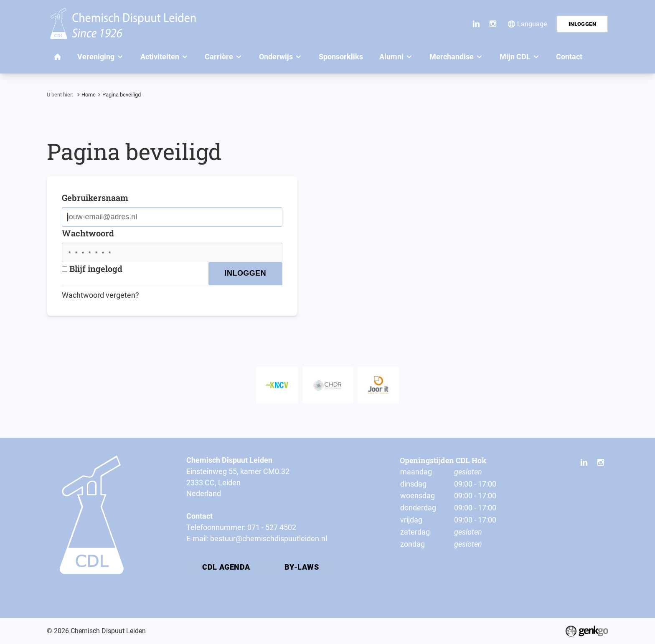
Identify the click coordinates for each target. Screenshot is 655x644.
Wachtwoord (88, 233)
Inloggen (582, 24)
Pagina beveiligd (122, 95)
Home (89, 95)
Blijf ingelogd (92, 269)
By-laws (302, 567)
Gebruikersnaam (95, 198)
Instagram (493, 24)
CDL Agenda (226, 567)
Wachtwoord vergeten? (100, 295)
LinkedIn (476, 24)
